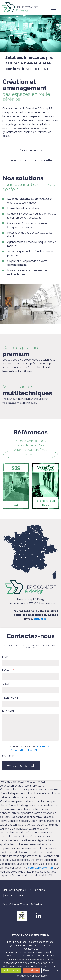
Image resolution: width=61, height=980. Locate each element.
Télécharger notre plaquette (31, 160)
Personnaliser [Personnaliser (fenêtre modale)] (51, 970)
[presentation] (6, 454)
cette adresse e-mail (41, 868)
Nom (7, 657)
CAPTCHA (8, 756)
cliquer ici (40, 619)
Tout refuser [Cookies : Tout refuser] (31, 970)
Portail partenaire (15, 896)
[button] (54, 7)
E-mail (8, 670)
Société (8, 684)
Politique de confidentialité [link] (31, 976)
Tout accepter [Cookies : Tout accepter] (11, 970)
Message (8, 711)
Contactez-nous (31, 150)
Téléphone (10, 698)
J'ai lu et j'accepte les (29, 748)
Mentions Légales (13, 890)
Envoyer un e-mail (21, 766)
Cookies (40, 890)
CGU (29, 890)
